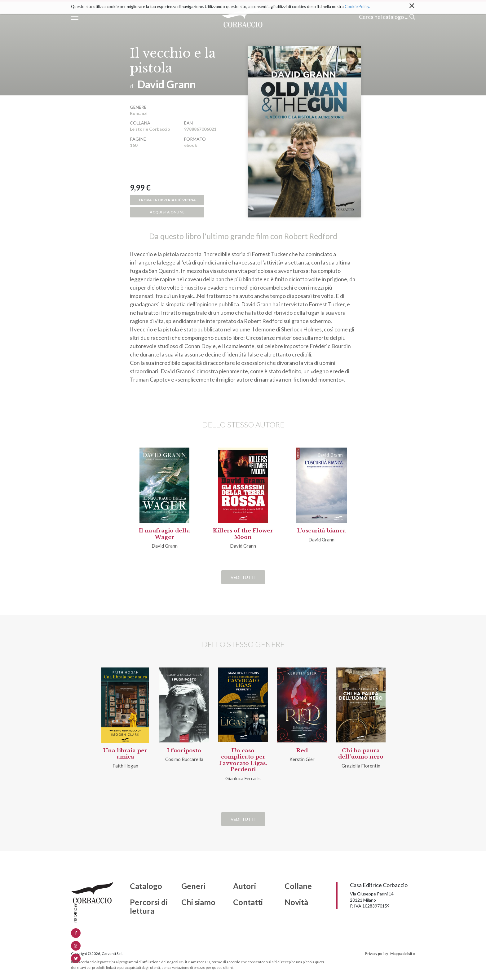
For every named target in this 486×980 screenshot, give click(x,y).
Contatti (248, 902)
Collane (298, 886)
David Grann (167, 84)
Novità (296, 902)
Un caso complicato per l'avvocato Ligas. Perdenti (243, 760)
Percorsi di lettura (149, 906)
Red (302, 751)
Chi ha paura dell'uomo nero (361, 754)
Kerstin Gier (302, 759)
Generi (193, 886)
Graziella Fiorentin (361, 766)
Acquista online (167, 212)
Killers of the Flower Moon (243, 534)
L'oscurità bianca (322, 531)
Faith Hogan (125, 766)
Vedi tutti (243, 577)
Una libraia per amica (125, 754)
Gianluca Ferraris (243, 778)
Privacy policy (376, 954)
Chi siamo (198, 902)
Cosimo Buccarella (184, 759)
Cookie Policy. (357, 7)
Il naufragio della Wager (164, 534)
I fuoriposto (184, 751)
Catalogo (146, 886)
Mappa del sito (403, 954)
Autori (245, 886)
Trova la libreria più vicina (167, 200)
